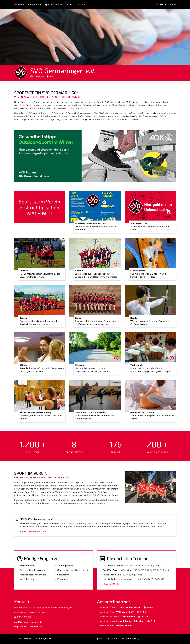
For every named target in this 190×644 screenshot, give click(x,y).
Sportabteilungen (54, 4)
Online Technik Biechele (124, 638)
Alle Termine (111, 584)
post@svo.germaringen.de (28, 622)
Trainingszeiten (65, 566)
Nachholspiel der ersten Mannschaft (122, 579)
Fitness (70, 4)
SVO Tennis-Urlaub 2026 (116, 566)
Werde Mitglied (168, 4)
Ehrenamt (63, 579)
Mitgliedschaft (27, 566)
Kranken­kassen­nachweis (33, 575)
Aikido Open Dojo (112, 575)
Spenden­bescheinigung (32, 570)
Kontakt (82, 4)
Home (21, 4)
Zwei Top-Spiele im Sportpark (118, 570)
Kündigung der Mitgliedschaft (73, 570)
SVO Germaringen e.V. (40, 638)
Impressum (20, 627)
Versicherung (27, 579)
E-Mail (150, 607)
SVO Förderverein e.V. (35, 531)
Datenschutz (35, 627)
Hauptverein (34, 4)
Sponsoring (63, 575)
